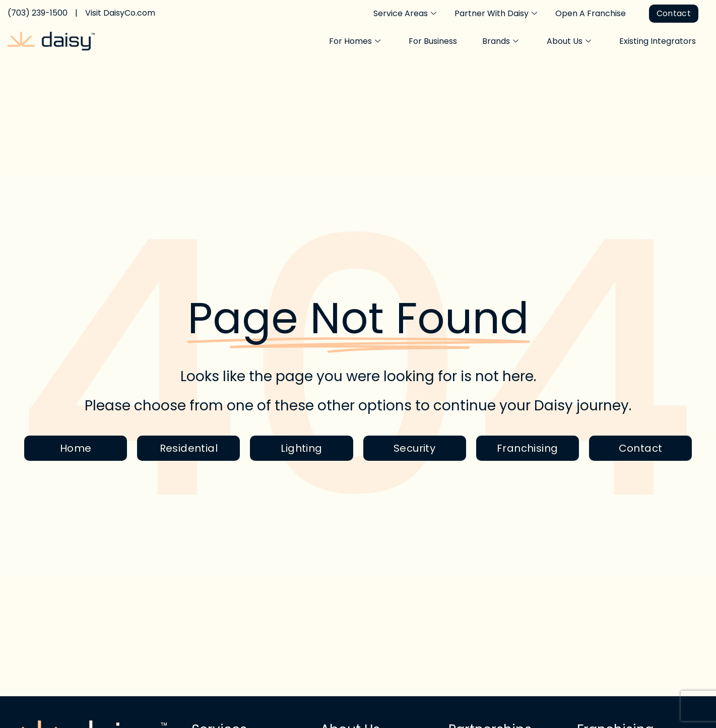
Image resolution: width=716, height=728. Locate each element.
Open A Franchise (591, 13)
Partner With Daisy (496, 14)
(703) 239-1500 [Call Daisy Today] (38, 13)
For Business (433, 41)
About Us (569, 41)
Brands (500, 41)
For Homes (355, 41)
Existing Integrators (658, 41)
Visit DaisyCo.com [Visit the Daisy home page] (120, 13)
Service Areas (405, 14)
